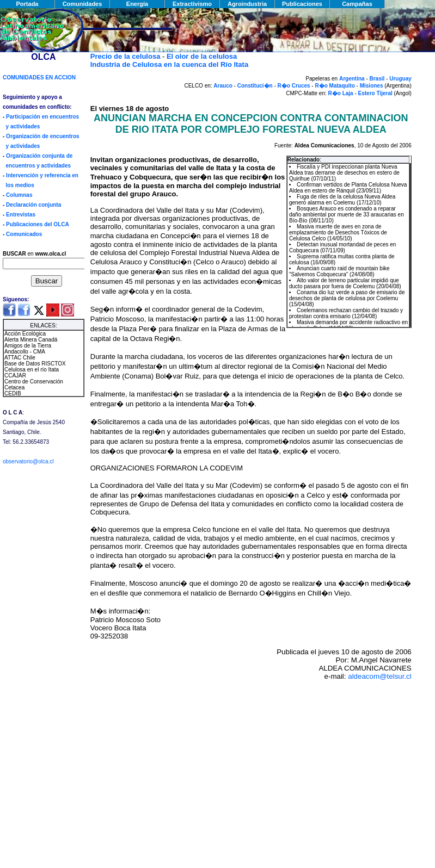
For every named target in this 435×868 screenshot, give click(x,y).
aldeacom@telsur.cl (380, 676)
